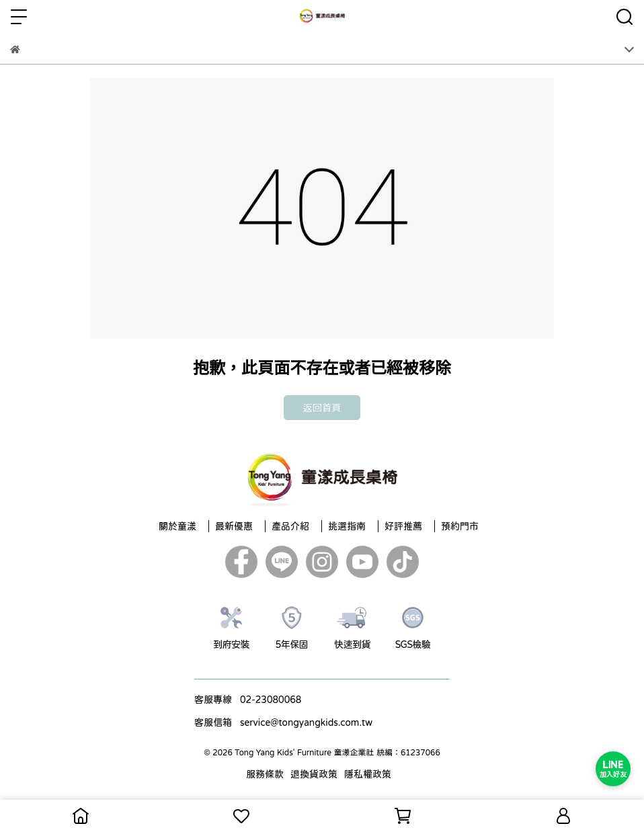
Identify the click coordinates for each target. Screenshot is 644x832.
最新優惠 (234, 526)
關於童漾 (177, 526)
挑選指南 (347, 526)
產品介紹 (290, 526)
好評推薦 (403, 526)
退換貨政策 (314, 774)
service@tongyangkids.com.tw (306, 722)
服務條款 (265, 774)
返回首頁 (322, 407)
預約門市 (460, 526)
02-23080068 (271, 700)
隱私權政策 (368, 774)
